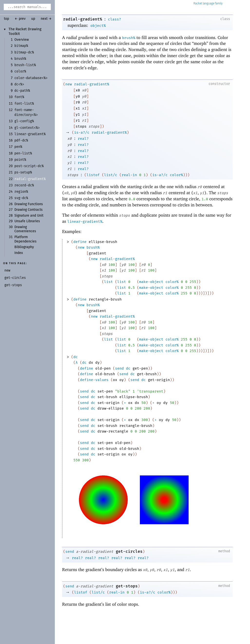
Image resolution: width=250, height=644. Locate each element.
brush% (129, 38)
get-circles (129, 551)
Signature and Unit (29, 216)
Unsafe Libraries (27, 221)
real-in (129, 175)
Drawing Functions (29, 204)
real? (83, 139)
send (119, 368)
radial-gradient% (83, 19)
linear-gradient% (85, 221)
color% (176, 175)
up (33, 19)
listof (93, 175)
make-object (151, 282)
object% (98, 26)
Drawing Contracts (29, 210)
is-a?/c (82, 132)
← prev (20, 19)
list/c (111, 175)
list (108, 282)
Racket (208, 4)
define (80, 242)
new (69, 84)
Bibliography (24, 247)
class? (115, 19)
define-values (94, 380)
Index (19, 253)
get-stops (127, 586)
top (6, 19)
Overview (22, 40)
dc (76, 357)
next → (46, 19)
